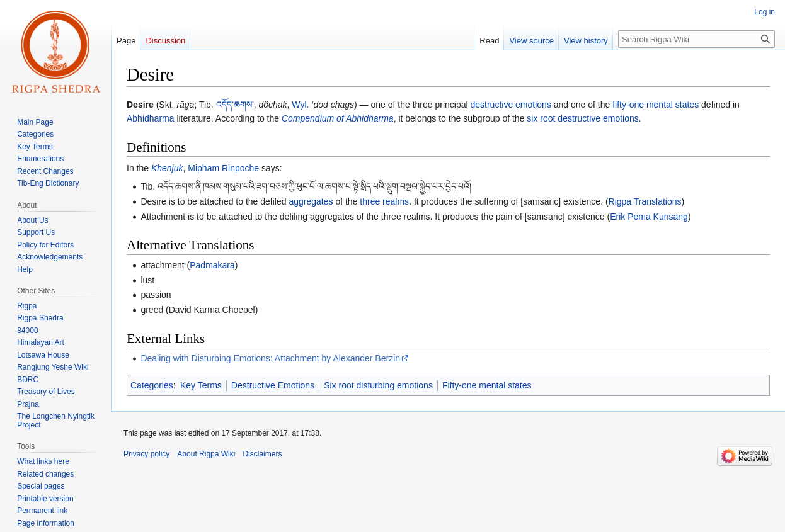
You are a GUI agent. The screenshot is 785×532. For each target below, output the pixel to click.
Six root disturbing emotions (378, 385)
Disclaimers (262, 454)
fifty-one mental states (656, 105)
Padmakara (212, 265)
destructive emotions (511, 105)
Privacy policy (146, 454)
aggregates (311, 201)
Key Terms (201, 385)
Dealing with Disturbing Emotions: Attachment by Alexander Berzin (270, 358)
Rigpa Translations (645, 201)
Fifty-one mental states (487, 385)
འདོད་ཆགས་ (235, 105)
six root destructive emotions (582, 118)
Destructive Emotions (273, 385)
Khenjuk (167, 168)
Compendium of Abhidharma (338, 118)
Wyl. (300, 105)
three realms (384, 201)
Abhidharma (151, 118)
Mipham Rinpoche (223, 168)
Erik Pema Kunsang (649, 217)
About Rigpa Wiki (206, 454)
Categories (152, 385)
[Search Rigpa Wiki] (696, 39)
